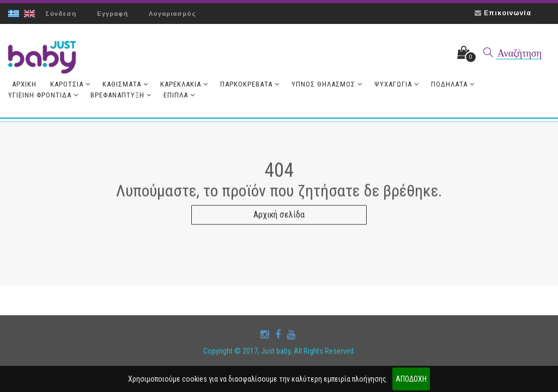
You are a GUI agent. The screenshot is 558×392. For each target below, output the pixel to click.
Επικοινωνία (508, 13)
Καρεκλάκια (184, 84)
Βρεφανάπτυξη (121, 95)
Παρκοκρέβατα (250, 84)
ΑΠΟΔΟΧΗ (411, 379)
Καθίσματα (125, 84)
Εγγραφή (113, 14)
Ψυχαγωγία (397, 84)
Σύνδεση (61, 14)
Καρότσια (70, 84)
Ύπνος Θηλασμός (327, 84)
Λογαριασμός (172, 14)
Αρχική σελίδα (279, 217)
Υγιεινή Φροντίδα (43, 95)
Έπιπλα (179, 95)
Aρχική (24, 84)
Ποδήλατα (453, 84)
